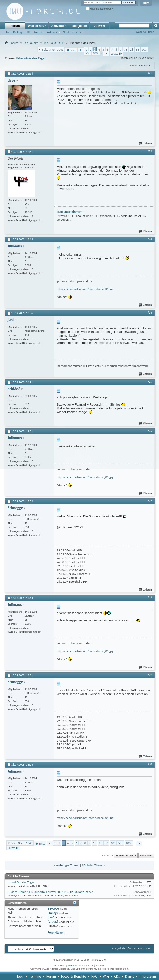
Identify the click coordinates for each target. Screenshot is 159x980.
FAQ (95, 976)
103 (144, 49)
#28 (150, 598)
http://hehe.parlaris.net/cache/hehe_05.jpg (85, 289)
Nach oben (146, 856)
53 (137, 49)
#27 (150, 501)
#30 (150, 764)
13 (126, 49)
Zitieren (146, 144)
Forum (15, 26)
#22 (150, 151)
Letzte (116, 54)
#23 (150, 239)
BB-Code (53, 909)
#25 (150, 382)
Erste (71, 50)
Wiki (106, 976)
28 (131, 49)
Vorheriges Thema (68, 865)
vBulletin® (73, 965)
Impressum (148, 976)
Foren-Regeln (56, 933)
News (20, 976)
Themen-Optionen (138, 66)
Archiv (131, 948)
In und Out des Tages (21, 882)
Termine (35, 976)
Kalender (39, 32)
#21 (150, 73)
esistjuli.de (79, 26)
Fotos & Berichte (74, 976)
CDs (117, 976)
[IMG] (52, 917)
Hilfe (146, 3)
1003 (96, 53)
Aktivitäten (59, 26)
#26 (150, 431)
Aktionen (52, 32)
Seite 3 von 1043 (53, 49)
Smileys (53, 913)
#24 (150, 313)
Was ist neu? (37, 26)
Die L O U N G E (54, 43)
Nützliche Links (72, 32)
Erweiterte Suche (144, 32)
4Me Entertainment (70, 212)
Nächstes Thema (93, 865)
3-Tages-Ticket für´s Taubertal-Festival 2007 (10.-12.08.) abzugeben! (51, 892)
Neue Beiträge (15, 32)
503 (88, 53)
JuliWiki (99, 26)
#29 (150, 675)
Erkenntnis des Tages (31, 58)
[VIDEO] (53, 922)
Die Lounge (31, 43)
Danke (130, 976)
